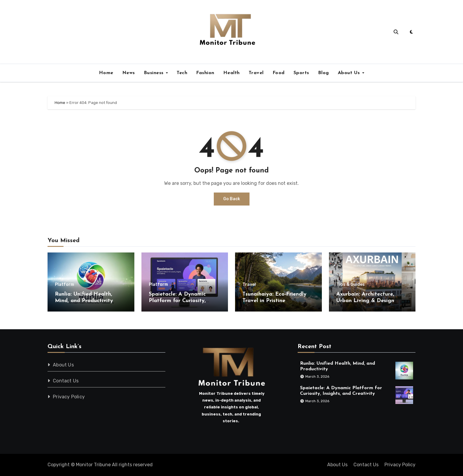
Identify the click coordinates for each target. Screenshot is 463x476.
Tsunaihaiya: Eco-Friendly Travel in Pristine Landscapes (274, 301)
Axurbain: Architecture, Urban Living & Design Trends (365, 301)
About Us (350, 73)
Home (106, 73)
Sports (301, 73)
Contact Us (66, 381)
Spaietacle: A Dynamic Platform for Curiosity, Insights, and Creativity (178, 301)
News (129, 73)
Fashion (205, 73)
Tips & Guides (350, 285)
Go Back (232, 199)
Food (279, 73)
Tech (182, 73)
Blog (323, 73)
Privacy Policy (69, 397)
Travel (256, 73)
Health (231, 73)
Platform (65, 285)
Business (155, 73)
